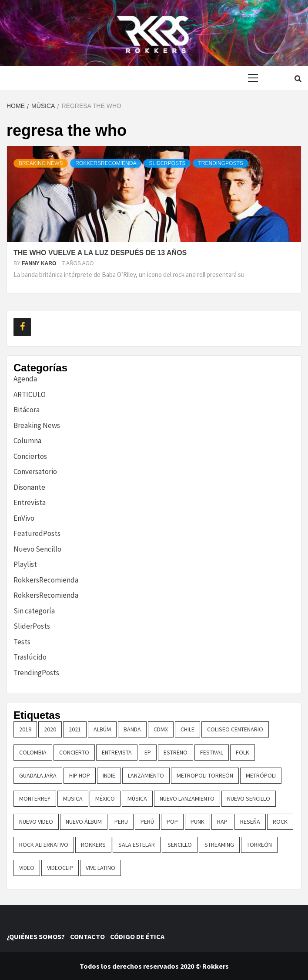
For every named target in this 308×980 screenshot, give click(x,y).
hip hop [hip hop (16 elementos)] (80, 775)
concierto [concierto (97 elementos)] (74, 752)
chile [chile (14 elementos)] (187, 729)
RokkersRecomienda (106, 163)
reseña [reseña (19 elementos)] (250, 822)
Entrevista (30, 502)
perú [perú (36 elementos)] (147, 822)
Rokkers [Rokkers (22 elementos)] (93, 845)
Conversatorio (35, 471)
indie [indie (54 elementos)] (109, 775)
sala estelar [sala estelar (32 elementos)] (137, 845)
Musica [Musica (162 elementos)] (73, 798)
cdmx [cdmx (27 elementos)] (161, 729)
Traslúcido (30, 657)
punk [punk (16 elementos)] (198, 822)
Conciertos (30, 456)
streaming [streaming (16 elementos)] (219, 845)
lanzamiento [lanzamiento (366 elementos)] (146, 775)
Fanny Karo (40, 263)
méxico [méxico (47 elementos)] (105, 798)
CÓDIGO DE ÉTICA (139, 936)
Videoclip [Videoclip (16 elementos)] (60, 868)
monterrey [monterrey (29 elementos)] (35, 798)
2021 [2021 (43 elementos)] (75, 729)
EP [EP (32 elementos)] (148, 752)
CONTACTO (89, 936)
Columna (27, 441)
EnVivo (24, 518)
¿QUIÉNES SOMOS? (38, 936)
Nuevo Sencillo (37, 549)
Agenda (25, 379)
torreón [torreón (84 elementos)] (259, 845)
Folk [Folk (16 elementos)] (243, 752)
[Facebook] (22, 327)
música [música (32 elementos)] (137, 798)
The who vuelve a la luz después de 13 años (100, 253)
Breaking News (41, 163)
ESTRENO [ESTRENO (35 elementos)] (176, 752)
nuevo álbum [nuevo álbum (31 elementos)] (84, 822)
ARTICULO (30, 394)
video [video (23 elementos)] (27, 868)
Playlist (25, 564)
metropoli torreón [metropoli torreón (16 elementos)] (205, 775)
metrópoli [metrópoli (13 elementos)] (261, 775)
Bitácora (27, 410)
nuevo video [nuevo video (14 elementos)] (36, 822)
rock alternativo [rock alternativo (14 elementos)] (44, 845)
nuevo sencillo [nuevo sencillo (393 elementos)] (249, 798)
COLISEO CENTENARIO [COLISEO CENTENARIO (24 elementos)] (235, 729)
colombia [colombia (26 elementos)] (33, 752)
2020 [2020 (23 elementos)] (50, 729)
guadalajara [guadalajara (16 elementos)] (38, 775)
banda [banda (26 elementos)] (132, 729)
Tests (22, 642)
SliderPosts (167, 163)
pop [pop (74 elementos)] (172, 822)
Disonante (29, 487)
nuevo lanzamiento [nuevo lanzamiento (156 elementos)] (187, 798)
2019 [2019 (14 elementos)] (25, 729)
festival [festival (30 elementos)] (212, 752)
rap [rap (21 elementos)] (222, 822)
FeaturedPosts (37, 533)
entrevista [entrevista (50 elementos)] (117, 752)
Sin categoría (34, 611)
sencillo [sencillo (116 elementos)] (180, 845)
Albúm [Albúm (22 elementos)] (102, 729)
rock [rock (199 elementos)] (280, 822)
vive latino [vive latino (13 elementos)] (100, 868)
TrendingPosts (220, 163)
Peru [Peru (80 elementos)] (121, 822)
